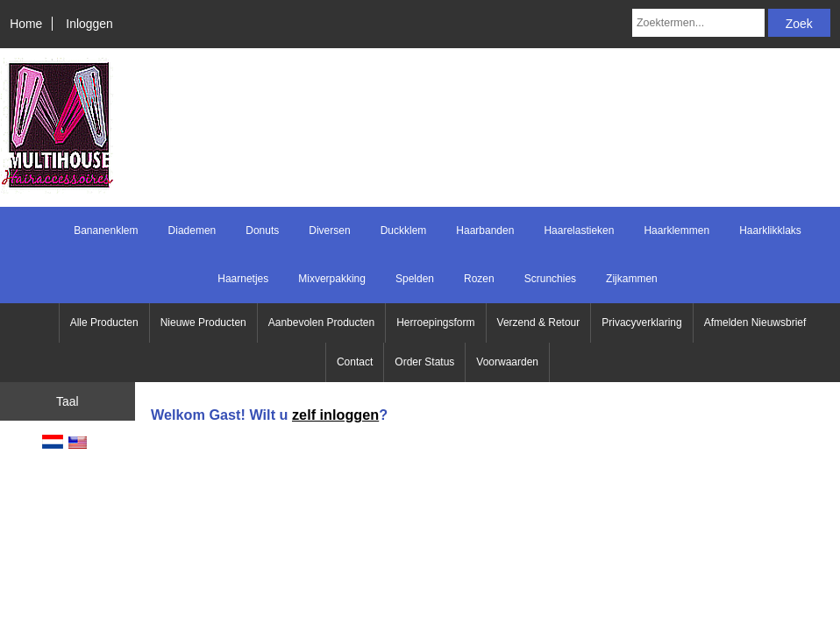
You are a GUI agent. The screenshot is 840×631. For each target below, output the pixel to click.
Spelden (415, 279)
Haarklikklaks (770, 230)
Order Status (424, 362)
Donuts (262, 230)
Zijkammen (632, 279)
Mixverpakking (332, 279)
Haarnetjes (243, 279)
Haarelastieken (579, 230)
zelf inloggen (335, 415)
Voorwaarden (507, 362)
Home (26, 24)
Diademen (192, 230)
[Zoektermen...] (698, 23)
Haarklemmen (676, 230)
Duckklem (404, 230)
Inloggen (89, 24)
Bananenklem (106, 230)
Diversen (329, 230)
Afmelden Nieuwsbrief (755, 323)
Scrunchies (550, 279)
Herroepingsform (435, 323)
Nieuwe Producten (203, 323)
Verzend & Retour (539, 323)
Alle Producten (104, 323)
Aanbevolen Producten (321, 323)
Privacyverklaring (641, 323)
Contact (355, 362)
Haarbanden (485, 230)
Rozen (479, 279)
